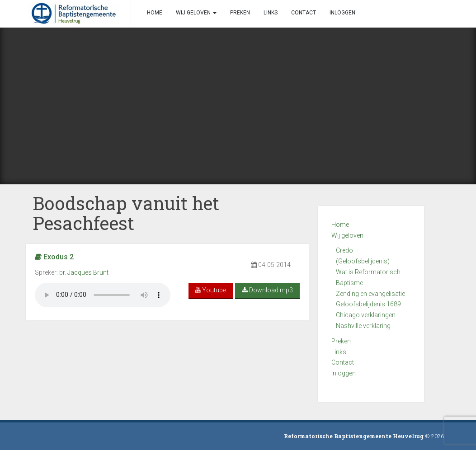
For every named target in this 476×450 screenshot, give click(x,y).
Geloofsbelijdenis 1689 (368, 304)
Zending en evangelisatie (370, 294)
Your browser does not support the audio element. (103, 295)
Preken (341, 341)
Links (339, 352)
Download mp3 (267, 290)
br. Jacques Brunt (84, 272)
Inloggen (344, 373)
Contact (343, 362)
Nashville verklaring (363, 326)
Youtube (211, 290)
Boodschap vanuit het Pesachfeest (126, 213)
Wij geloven (347, 235)
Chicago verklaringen (366, 315)
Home (340, 225)
